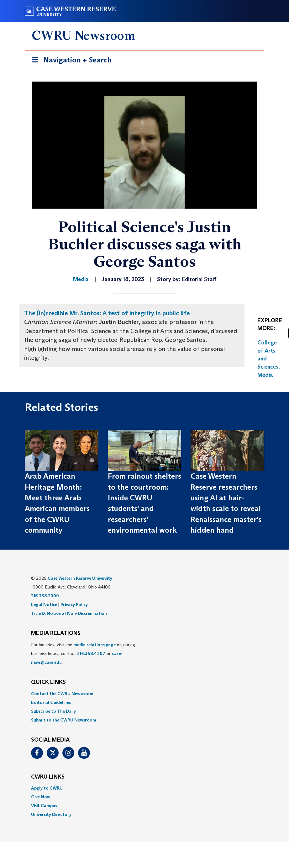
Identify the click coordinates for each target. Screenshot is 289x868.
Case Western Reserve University (80, 578)
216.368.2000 (45, 596)
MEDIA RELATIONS (56, 633)
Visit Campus (44, 806)
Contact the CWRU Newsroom (62, 694)
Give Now (41, 797)
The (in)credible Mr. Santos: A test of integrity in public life (107, 313)
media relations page (95, 645)
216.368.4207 (91, 653)
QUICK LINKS (48, 682)
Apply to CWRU (47, 788)
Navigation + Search (70, 61)
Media (265, 375)
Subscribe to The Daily (53, 711)
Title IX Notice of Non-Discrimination (69, 613)
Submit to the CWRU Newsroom (64, 720)
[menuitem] (144, 694)
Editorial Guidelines (51, 702)
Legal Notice (44, 604)
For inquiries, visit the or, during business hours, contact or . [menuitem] (83, 653)
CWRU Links (48, 777)
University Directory (51, 814)
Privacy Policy (74, 604)
